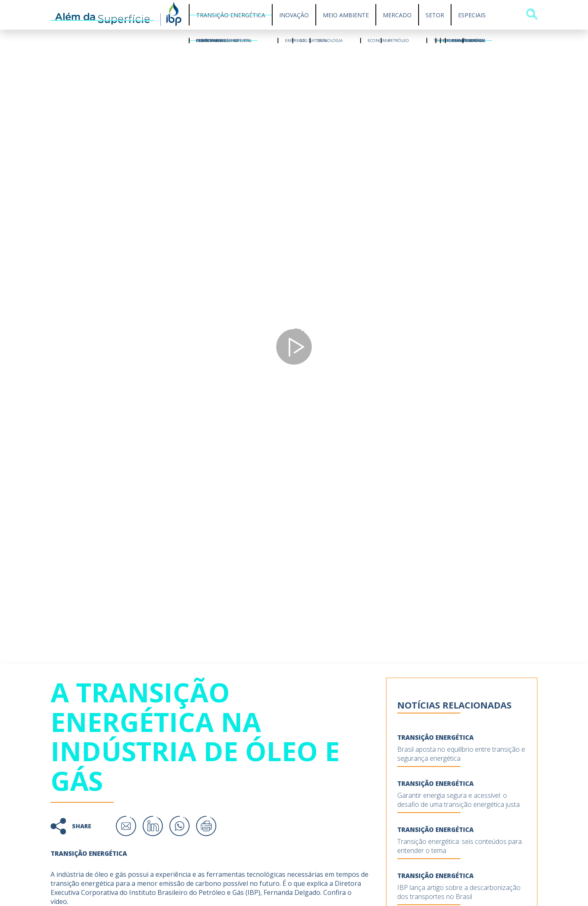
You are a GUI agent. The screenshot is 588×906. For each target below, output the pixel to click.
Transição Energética (231, 15)
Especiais (472, 15)
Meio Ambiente (346, 15)
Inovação (294, 15)
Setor (435, 15)
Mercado (397, 15)
